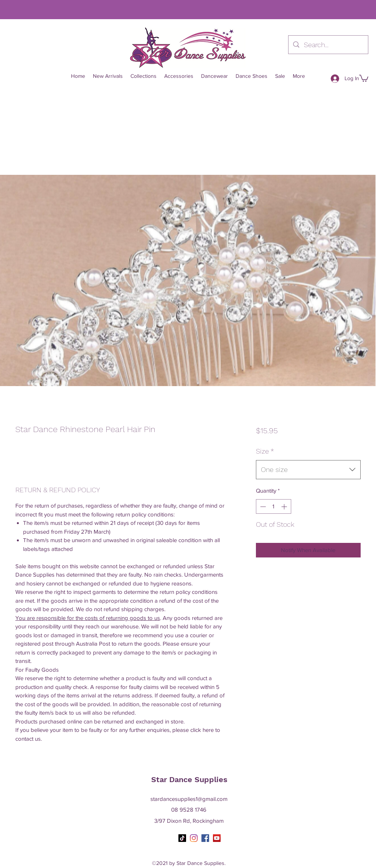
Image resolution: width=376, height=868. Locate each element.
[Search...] (328, 45)
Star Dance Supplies (189, 779)
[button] (364, 78)
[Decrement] (262, 507)
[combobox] (308, 470)
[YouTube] (217, 838)
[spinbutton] (273, 507)
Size (265, 451)
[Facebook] (205, 838)
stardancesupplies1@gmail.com (189, 799)
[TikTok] (182, 838)
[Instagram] (194, 838)
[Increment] (285, 507)
